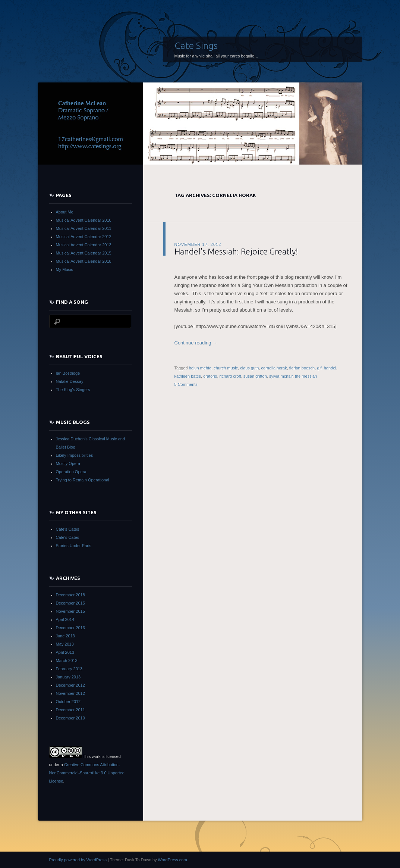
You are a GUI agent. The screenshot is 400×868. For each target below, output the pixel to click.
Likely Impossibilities (75, 455)
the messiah (306, 376)
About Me (65, 212)
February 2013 (69, 669)
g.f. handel (326, 368)
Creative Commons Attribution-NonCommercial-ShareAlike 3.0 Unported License (87, 773)
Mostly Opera (68, 463)
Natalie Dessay (70, 381)
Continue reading (196, 343)
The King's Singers (73, 390)
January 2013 (68, 677)
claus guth (249, 368)
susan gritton (255, 376)
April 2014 (65, 619)
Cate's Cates (68, 529)
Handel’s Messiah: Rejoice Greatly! (236, 251)
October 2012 (68, 702)
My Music (64, 269)
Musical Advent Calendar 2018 (84, 261)
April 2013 (65, 652)
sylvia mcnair (281, 376)
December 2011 (70, 710)
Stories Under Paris (74, 546)
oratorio (210, 376)
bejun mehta (200, 368)
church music (226, 368)
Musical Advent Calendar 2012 (84, 237)
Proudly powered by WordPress (78, 860)
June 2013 (65, 636)
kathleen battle (188, 376)
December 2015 (70, 603)
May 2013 (65, 644)
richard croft (230, 376)
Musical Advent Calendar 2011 (84, 228)
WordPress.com (173, 860)
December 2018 (70, 595)
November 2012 (70, 693)
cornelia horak (274, 368)
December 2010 (70, 718)
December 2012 (70, 685)
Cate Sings (196, 46)
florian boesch (302, 368)
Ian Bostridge (68, 373)
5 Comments (186, 384)
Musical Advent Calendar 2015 (84, 253)
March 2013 (67, 661)
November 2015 (70, 611)
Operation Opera (71, 472)
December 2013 (70, 628)
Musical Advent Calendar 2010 (84, 220)
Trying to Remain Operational (83, 480)
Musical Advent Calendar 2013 (84, 245)
